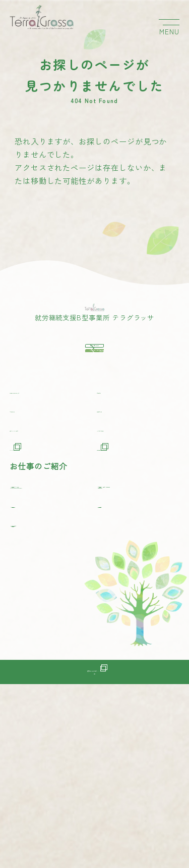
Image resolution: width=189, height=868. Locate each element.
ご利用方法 (30, 547)
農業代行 (121, 662)
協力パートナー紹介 (47, 566)
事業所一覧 (117, 547)
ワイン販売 (38, 662)
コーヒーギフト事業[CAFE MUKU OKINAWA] (54, 633)
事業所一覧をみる (113, 424)
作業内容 (113, 519)
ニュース (31, 586)
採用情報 (118, 586)
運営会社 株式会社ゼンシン (94, 832)
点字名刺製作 (42, 681)
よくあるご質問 (125, 566)
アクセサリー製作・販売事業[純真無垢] (141, 633)
